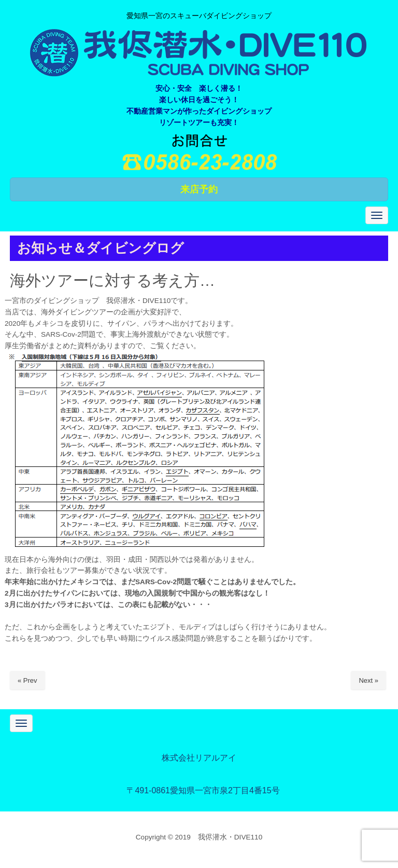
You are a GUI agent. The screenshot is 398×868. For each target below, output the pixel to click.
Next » (368, 680)
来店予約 (199, 189)
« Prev (27, 680)
